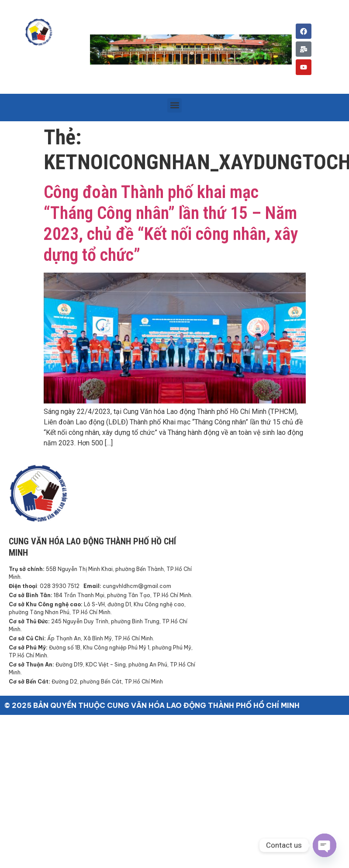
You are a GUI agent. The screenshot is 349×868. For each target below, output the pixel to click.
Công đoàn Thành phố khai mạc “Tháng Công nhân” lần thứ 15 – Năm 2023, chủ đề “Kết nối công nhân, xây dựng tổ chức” (171, 224)
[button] (174, 105)
